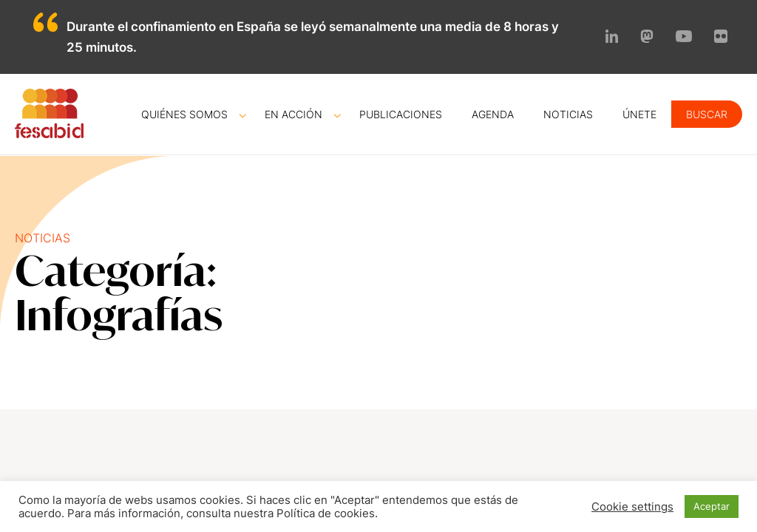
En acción (293, 114)
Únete (639, 114)
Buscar (707, 114)
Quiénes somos (184, 114)
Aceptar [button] (712, 506)
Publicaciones (401, 114)
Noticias (568, 114)
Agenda (493, 114)
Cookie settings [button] (632, 507)
